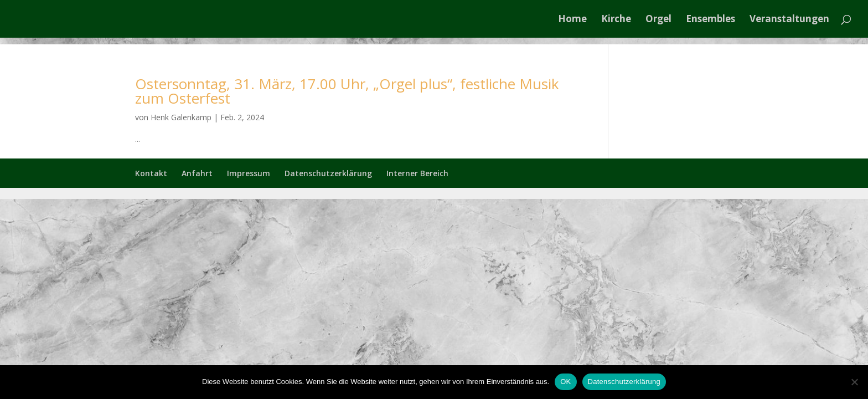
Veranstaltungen (789, 20)
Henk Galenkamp (181, 117)
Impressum (249, 173)
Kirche (616, 20)
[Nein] (854, 382)
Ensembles (711, 20)
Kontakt (151, 173)
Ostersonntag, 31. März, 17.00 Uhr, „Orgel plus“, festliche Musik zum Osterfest (347, 91)
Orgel (658, 20)
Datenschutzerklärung (328, 173)
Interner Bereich (417, 173)
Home (572, 20)
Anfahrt (197, 173)
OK (565, 382)
